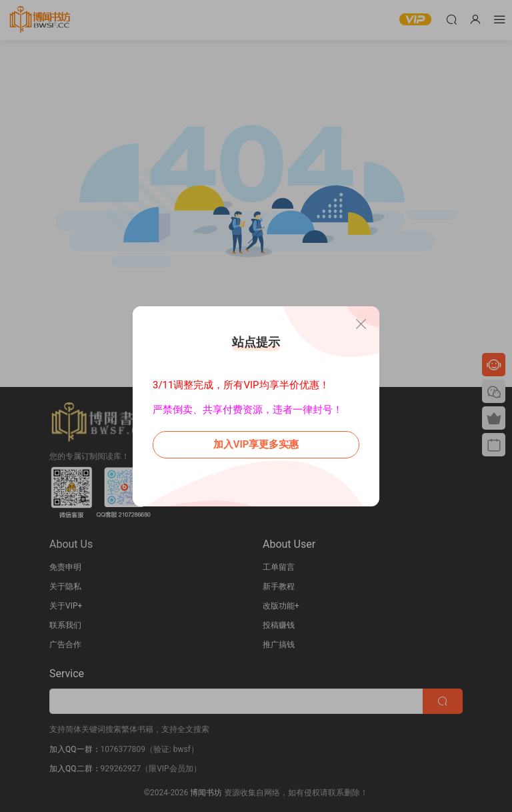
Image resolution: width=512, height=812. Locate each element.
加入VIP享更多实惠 (256, 444)
